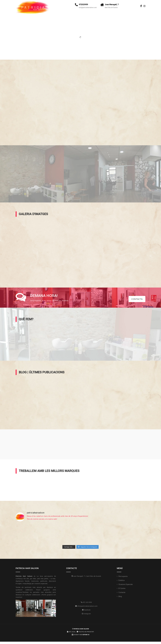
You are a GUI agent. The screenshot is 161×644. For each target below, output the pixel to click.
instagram (86, 614)
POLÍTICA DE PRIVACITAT (85, 632)
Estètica (122, 580)
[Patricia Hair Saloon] (86, 590)
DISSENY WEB (80, 635)
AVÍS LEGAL (71, 632)
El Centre (122, 588)
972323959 (83, 5)
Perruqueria (123, 576)
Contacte (122, 592)
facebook (86, 610)
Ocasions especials (126, 584)
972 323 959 (86, 602)
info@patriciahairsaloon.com (88, 7)
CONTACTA (137, 299)
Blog (120, 596)
